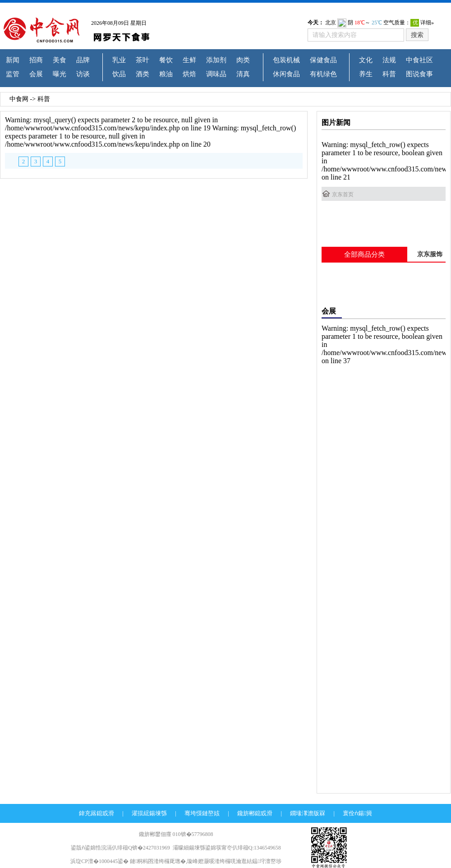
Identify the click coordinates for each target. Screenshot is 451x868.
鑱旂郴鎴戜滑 (255, 813)
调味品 (216, 74)
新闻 (13, 60)
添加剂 (216, 60)
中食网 (19, 99)
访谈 (83, 74)
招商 (36, 60)
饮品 (119, 74)
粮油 (166, 74)
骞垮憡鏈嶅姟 (202, 813)
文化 (366, 60)
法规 (389, 60)
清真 (243, 74)
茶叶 (143, 60)
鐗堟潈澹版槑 (308, 813)
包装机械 (286, 60)
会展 (36, 74)
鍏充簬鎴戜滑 (97, 813)
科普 (389, 74)
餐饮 (166, 60)
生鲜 (189, 60)
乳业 (119, 60)
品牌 (83, 60)
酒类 (143, 74)
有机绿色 (323, 74)
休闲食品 (286, 74)
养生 (366, 74)
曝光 (60, 74)
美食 (60, 60)
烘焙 (189, 74)
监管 (13, 74)
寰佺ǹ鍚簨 (357, 813)
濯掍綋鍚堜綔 (149, 813)
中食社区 (419, 60)
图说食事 (419, 74)
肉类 (243, 60)
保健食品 (323, 60)
